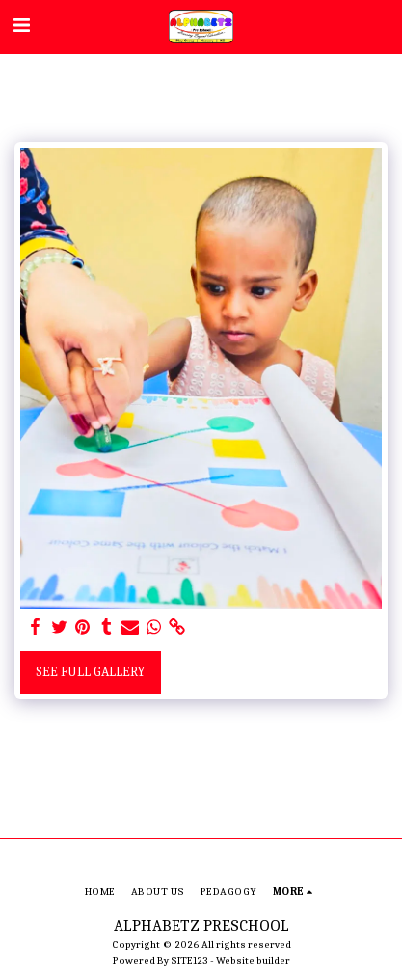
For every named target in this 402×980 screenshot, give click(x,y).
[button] (21, 26)
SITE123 (189, 960)
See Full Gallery (90, 672)
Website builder (253, 960)
